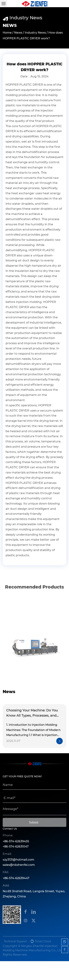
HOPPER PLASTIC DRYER (24, 85)
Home (7, 33)
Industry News (35, 33)
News (18, 33)
